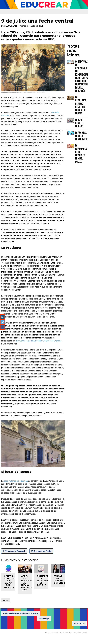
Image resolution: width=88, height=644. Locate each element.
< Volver (6, 600)
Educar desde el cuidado (79, 123)
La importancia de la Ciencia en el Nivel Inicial (81, 154)
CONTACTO (80, 624)
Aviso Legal (44, 619)
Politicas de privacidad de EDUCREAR (21, 613)
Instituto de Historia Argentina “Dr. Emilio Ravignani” (39, 341)
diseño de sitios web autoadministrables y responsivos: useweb (66, 633)
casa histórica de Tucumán (16, 481)
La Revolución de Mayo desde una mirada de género (81, 105)
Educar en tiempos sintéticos (60, 580)
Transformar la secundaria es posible (45, 581)
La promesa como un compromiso (81, 136)
